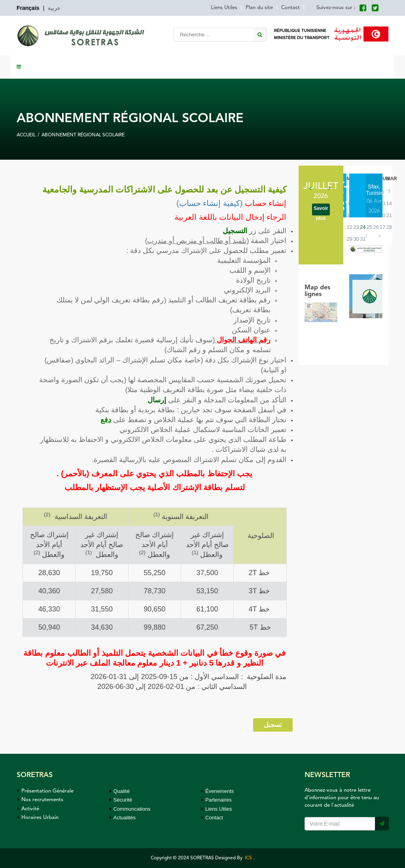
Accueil (26, 135)
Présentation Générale (45, 791)
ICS (248, 858)
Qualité (120, 791)
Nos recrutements (40, 800)
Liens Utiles (224, 8)
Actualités (123, 818)
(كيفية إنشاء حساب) (209, 203)
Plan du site (259, 8)
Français (28, 8)
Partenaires (216, 800)
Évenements (218, 791)
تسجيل (273, 725)
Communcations (130, 809)
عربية (54, 8)
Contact (291, 8)
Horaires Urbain (38, 818)
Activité (28, 809)
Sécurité (121, 800)
